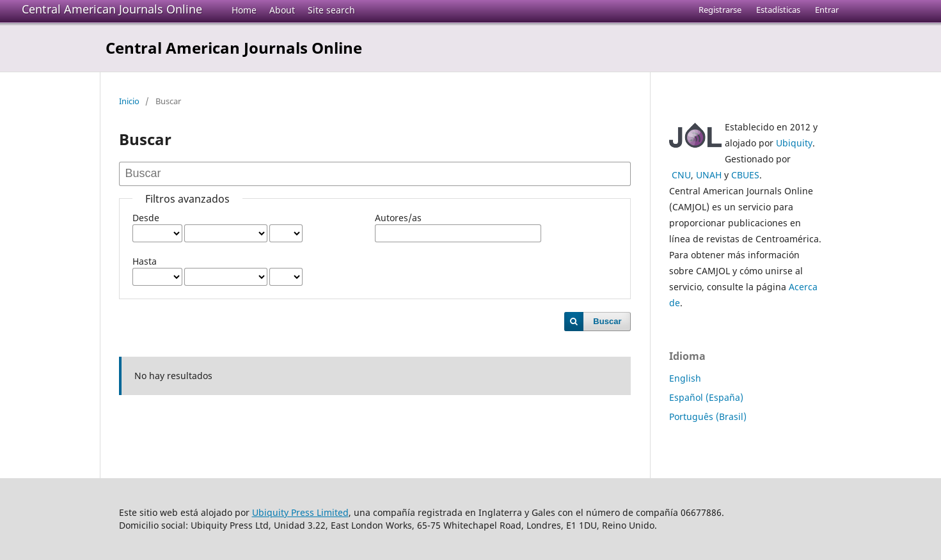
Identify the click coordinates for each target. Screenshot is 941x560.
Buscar (607, 321)
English (685, 378)
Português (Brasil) (708, 416)
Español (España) (706, 397)
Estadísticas (778, 10)
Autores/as (398, 218)
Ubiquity (794, 143)
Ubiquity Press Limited (300, 512)
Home (244, 10)
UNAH (709, 175)
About (282, 10)
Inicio (129, 101)
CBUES (745, 175)
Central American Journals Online (112, 9)
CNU (681, 175)
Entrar (827, 10)
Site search (331, 10)
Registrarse (720, 10)
